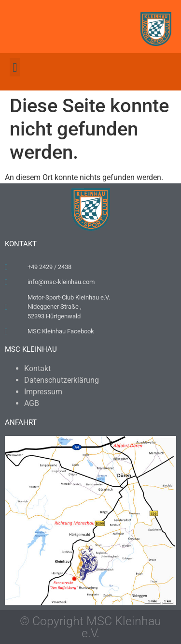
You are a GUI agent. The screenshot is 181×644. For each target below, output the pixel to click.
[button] (15, 67)
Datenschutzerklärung (62, 380)
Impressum (43, 392)
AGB (32, 403)
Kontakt (37, 368)
